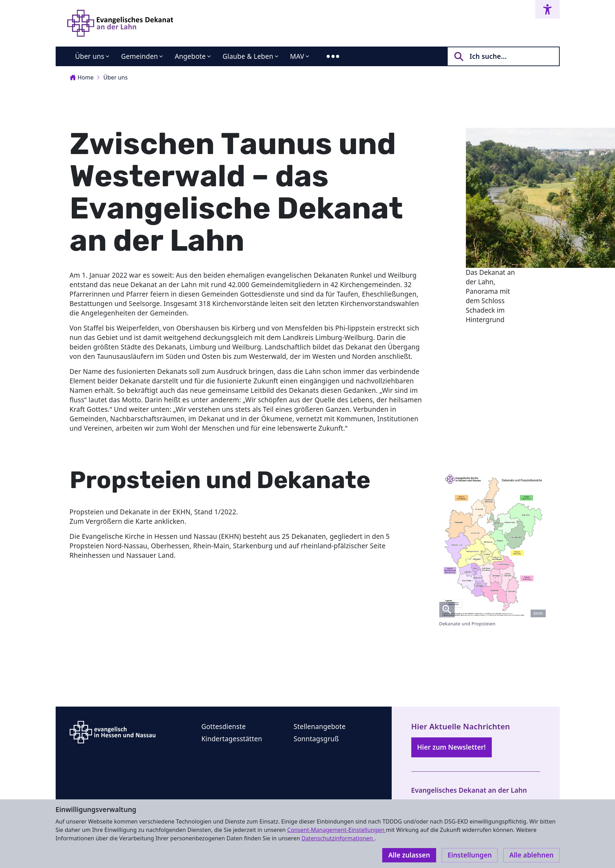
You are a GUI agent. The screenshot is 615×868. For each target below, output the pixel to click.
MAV (297, 56)
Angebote (190, 56)
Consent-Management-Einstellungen (336, 830)
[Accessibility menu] (547, 9)
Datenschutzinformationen (338, 838)
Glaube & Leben (248, 56)
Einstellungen (470, 855)
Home (82, 77)
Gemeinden (140, 56)
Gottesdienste (223, 727)
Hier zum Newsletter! (452, 747)
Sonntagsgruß (316, 739)
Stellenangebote (320, 727)
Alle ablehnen (532, 855)
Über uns (90, 56)
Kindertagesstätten (232, 739)
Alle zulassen (409, 855)
